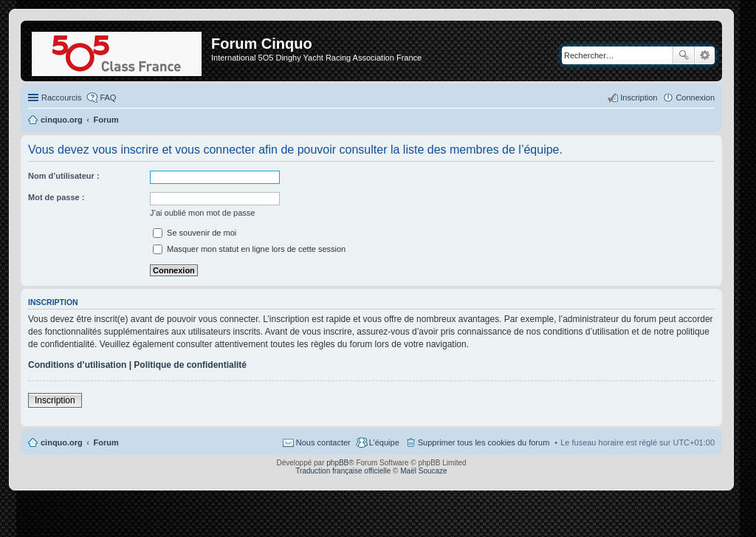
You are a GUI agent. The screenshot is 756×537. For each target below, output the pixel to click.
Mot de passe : (56, 197)
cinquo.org (62, 442)
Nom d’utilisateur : (64, 176)
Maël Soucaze (423, 471)
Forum (106, 442)
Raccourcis (61, 98)
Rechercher (684, 55)
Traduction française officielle (343, 471)
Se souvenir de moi (195, 233)
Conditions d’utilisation (77, 365)
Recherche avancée (705, 55)
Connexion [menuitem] (695, 98)
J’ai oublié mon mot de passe (202, 213)
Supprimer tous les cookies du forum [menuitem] (484, 442)
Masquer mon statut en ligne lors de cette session (249, 249)
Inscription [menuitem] (639, 98)
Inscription (55, 400)
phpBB (337, 463)
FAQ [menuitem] (108, 98)
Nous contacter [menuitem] (323, 442)
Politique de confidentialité (190, 365)
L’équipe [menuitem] (384, 442)
